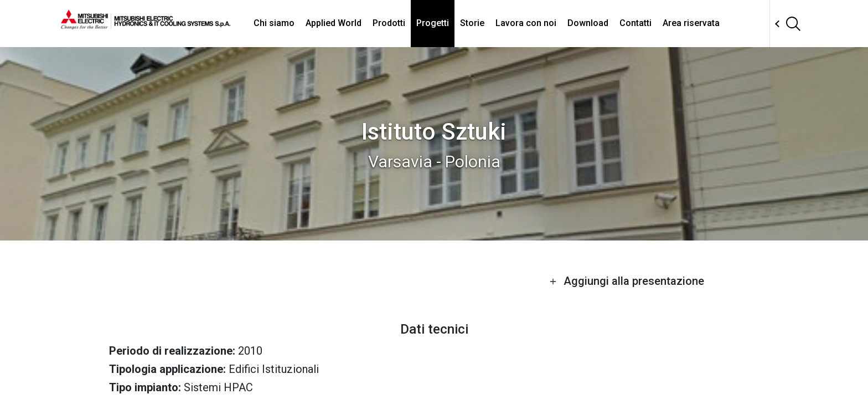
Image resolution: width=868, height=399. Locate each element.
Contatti (635, 23)
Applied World (334, 23)
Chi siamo (274, 23)
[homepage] (146, 25)
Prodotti (389, 23)
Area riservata (691, 23)
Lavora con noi (526, 23)
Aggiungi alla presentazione (627, 281)
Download (588, 23)
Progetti (433, 23)
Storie (472, 23)
